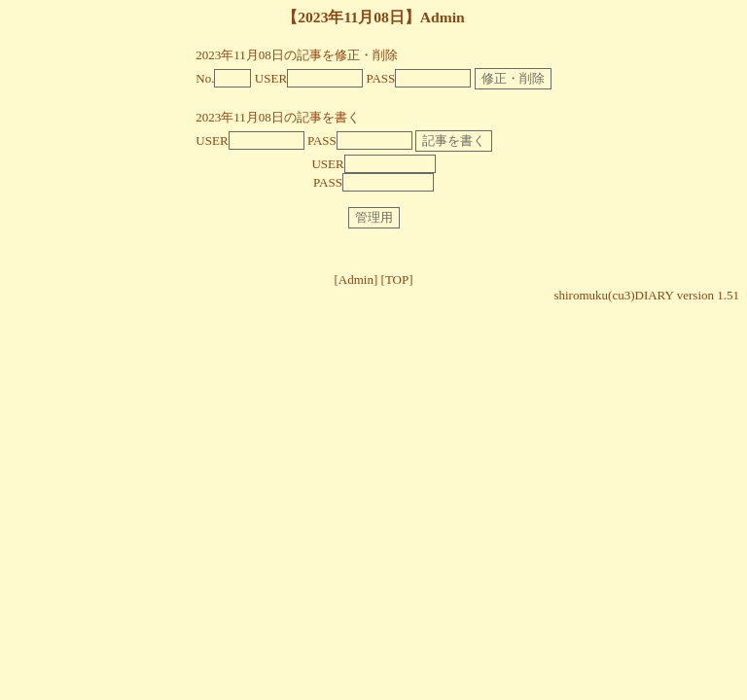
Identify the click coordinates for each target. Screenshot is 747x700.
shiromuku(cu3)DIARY (613, 295)
